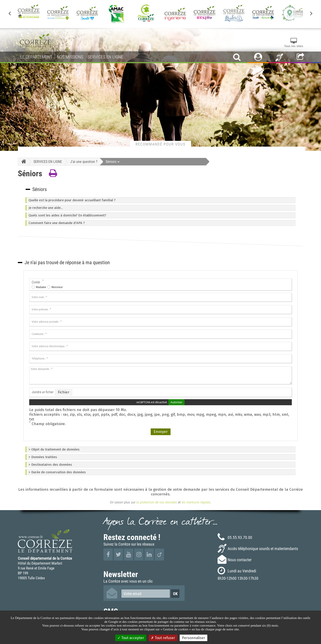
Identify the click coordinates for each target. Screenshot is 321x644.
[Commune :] (160, 334)
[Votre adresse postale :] (160, 322)
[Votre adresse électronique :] (160, 346)
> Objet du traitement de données (54, 449)
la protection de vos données (156, 502)
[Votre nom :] (160, 297)
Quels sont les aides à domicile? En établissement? (67, 215)
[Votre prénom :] (160, 310)
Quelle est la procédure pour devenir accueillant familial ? (72, 200)
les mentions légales (196, 502)
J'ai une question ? (84, 162)
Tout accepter (131, 638)
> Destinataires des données (50, 465)
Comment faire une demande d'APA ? (57, 223)
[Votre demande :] (160, 375)
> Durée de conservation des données (57, 472)
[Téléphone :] (160, 359)
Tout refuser (163, 638)
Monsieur (57, 287)
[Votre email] (146, 594)
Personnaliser (193, 638)
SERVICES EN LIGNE (48, 162)
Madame (41, 287)
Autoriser (176, 402)
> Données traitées (43, 457)
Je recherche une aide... (46, 208)
